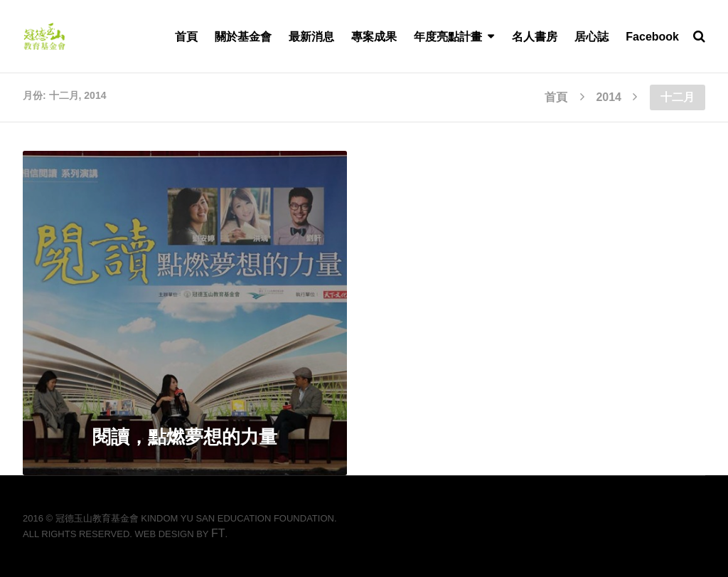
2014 (609, 97)
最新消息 (311, 37)
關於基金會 (243, 37)
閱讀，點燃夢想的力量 (185, 437)
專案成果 (374, 37)
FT (218, 533)
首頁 (186, 37)
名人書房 (535, 37)
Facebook (652, 37)
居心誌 (591, 37)
